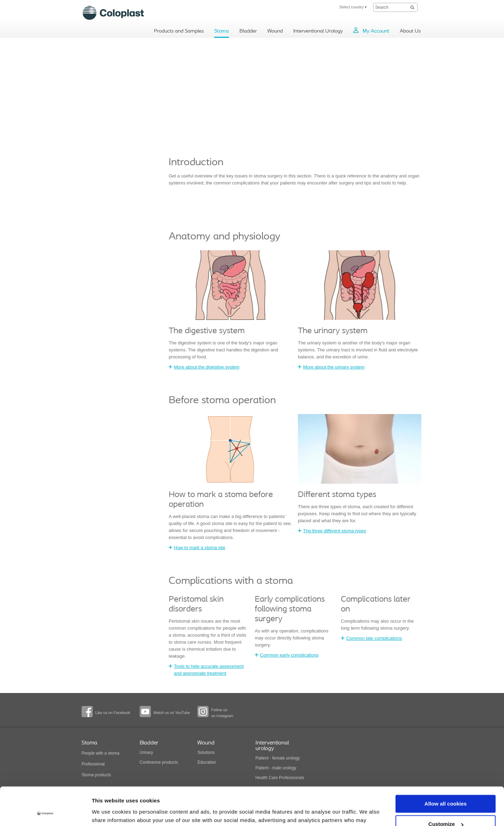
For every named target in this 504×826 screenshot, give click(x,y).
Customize (446, 788)
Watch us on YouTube (172, 713)
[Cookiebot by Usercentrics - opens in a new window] (45, 812)
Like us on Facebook (113, 713)
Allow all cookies (446, 768)
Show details (108, 812)
